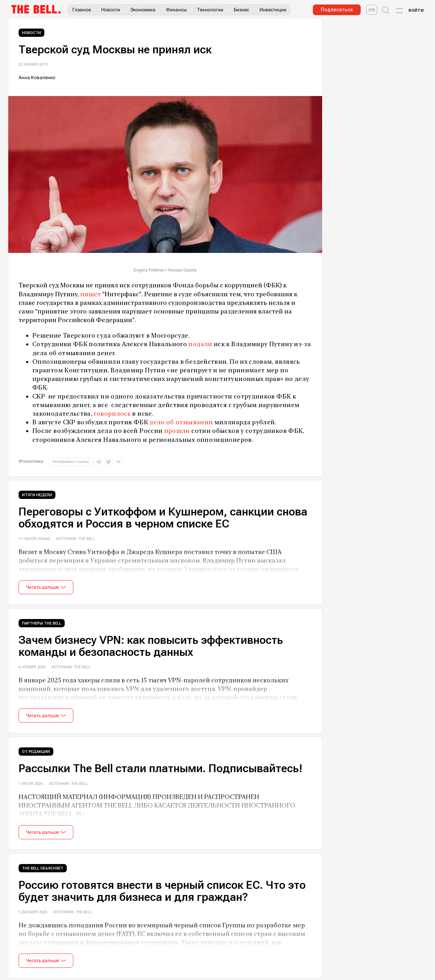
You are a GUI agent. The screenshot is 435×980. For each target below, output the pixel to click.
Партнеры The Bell (42, 623)
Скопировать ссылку (71, 462)
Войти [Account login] (416, 10)
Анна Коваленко (37, 77)
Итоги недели (37, 495)
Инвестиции (273, 10)
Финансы (176, 10)
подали (200, 344)
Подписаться (337, 10)
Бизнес (241, 10)
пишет (91, 294)
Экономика (143, 10)
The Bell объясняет (43, 868)
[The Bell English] (372, 10)
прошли (177, 431)
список (242, 934)
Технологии (210, 10)
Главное (82, 10)
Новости (111, 10)
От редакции (36, 752)
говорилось (112, 413)
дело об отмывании (181, 422)
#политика (31, 461)
